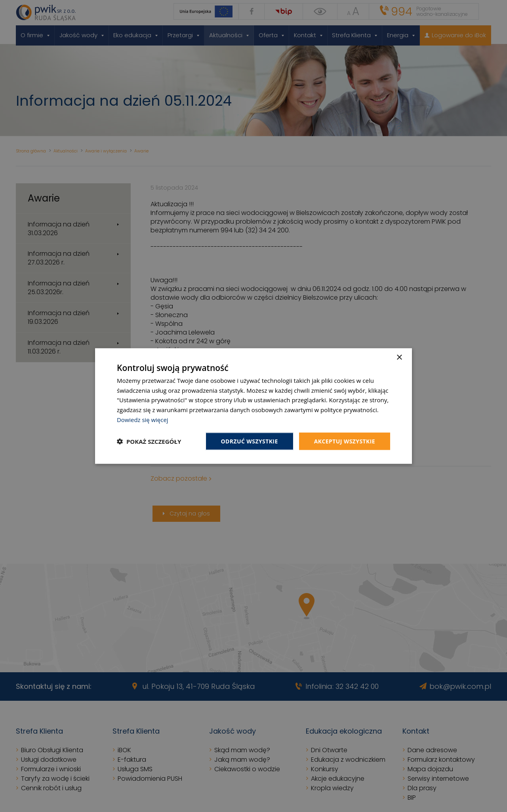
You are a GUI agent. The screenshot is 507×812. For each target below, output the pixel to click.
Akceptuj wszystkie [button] (345, 441)
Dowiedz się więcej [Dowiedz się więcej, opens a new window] (143, 419)
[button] (149, 441)
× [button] (399, 357)
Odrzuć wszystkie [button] (250, 441)
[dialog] (253, 406)
